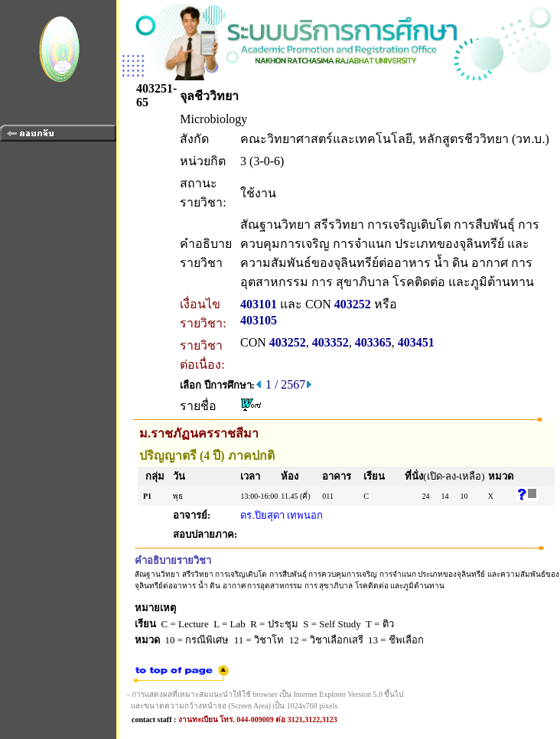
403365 (373, 342)
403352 (330, 342)
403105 (259, 320)
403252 (353, 304)
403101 (259, 304)
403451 (416, 342)
